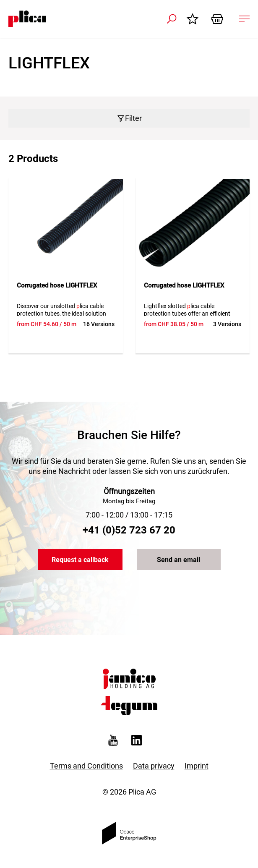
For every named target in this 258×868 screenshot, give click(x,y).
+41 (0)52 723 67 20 (129, 530)
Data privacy (154, 766)
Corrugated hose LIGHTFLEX (57, 285)
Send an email (179, 560)
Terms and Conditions (86, 766)
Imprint (197, 766)
